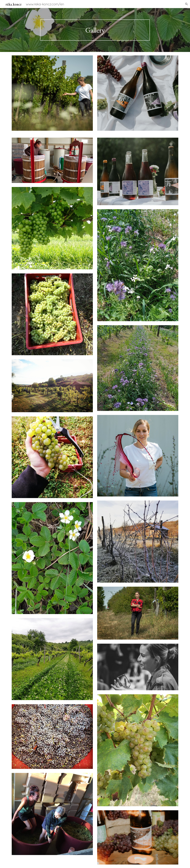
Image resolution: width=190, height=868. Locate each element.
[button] (187, 4)
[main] (95, 30)
